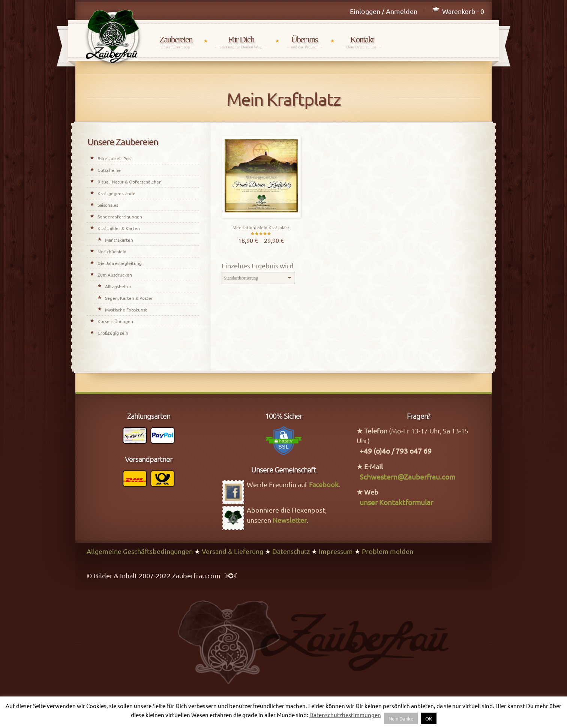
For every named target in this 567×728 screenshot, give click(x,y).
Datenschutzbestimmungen (345, 715)
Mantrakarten (119, 240)
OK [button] (429, 718)
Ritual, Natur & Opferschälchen (130, 182)
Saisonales (108, 205)
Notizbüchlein (112, 251)
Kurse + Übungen (115, 321)
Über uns (304, 42)
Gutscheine (109, 170)
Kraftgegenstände (116, 193)
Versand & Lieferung (232, 551)
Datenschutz (291, 551)
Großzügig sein (113, 333)
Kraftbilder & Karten (119, 228)
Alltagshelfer (118, 286)
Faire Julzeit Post (115, 158)
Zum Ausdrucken (115, 275)
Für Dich (241, 42)
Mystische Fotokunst (126, 310)
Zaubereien (176, 42)
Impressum (336, 551)
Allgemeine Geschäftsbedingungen (140, 551)
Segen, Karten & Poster (129, 298)
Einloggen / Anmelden (384, 11)
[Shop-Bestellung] (258, 278)
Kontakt (362, 42)
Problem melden (388, 551)
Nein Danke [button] (401, 718)
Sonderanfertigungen (120, 217)
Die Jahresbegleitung (120, 263)
